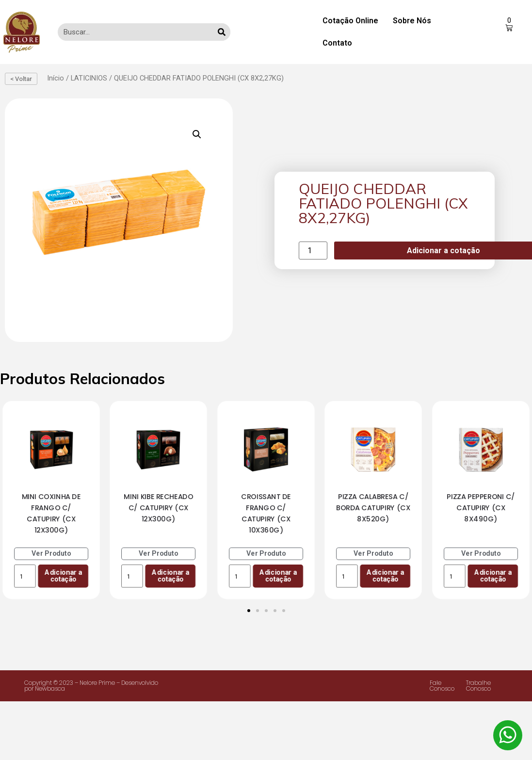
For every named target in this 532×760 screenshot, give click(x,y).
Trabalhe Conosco (478, 686)
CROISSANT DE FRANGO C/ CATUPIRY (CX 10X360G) (266, 513)
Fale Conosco (442, 686)
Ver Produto (51, 554)
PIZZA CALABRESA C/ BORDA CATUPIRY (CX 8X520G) (373, 508)
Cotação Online (350, 21)
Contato (337, 43)
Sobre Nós (412, 21)
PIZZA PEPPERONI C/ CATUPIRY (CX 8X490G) (481, 508)
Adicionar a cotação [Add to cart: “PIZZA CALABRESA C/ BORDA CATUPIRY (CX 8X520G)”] (385, 576)
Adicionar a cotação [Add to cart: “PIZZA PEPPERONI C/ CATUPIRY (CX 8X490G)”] (493, 576)
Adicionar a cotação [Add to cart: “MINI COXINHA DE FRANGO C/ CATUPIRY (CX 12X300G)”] (63, 576)
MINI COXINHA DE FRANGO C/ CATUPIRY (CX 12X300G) (51, 513)
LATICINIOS (89, 78)
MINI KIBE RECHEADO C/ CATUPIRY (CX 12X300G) (159, 508)
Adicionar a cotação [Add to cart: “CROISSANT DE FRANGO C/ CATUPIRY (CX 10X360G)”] (278, 576)
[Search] (222, 32)
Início (56, 78)
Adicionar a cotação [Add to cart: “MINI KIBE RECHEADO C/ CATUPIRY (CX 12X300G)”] (170, 576)
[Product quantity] (313, 251)
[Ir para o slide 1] (249, 611)
